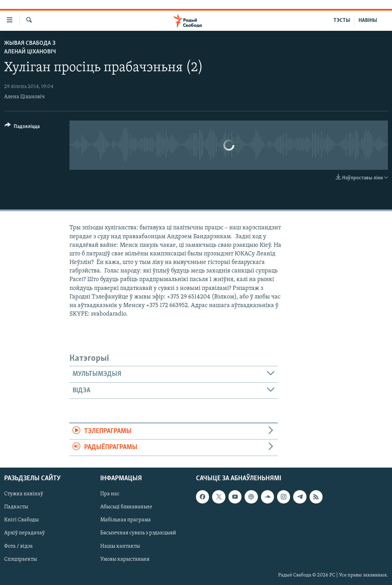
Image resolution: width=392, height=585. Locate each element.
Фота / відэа (18, 546)
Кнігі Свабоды (21, 520)
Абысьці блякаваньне (126, 507)
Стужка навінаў (24, 494)
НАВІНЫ (368, 21)
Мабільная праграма (126, 520)
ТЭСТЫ (342, 21)
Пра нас (110, 494)
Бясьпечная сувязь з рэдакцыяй (138, 533)
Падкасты (16, 507)
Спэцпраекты (21, 559)
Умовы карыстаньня (125, 559)
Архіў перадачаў (24, 533)
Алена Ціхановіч (24, 97)
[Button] (22, 128)
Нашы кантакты (120, 546)
